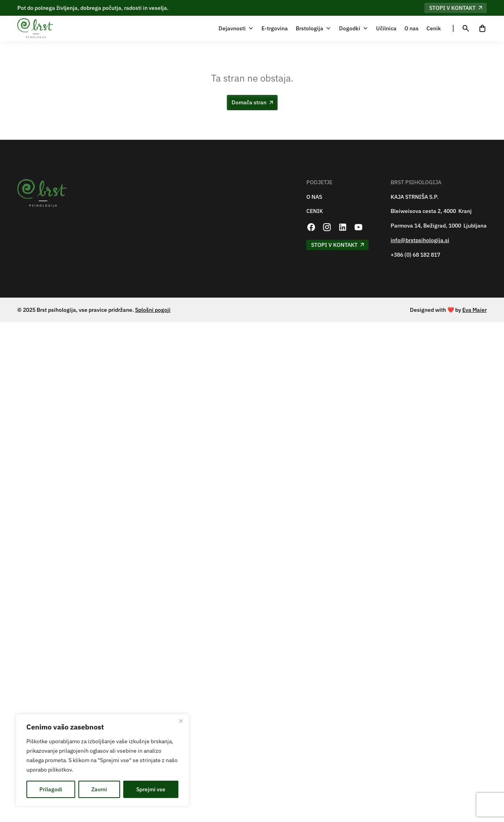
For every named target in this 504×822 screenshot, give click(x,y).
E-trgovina (275, 28)
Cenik (434, 28)
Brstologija (313, 28)
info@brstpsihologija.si (420, 240)
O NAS (314, 197)
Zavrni (99, 789)
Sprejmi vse (151, 789)
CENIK (315, 211)
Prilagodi (51, 789)
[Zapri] (181, 721)
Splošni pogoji (153, 310)
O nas (411, 28)
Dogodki (354, 28)
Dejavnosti (236, 28)
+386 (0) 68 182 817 (415, 255)
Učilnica (386, 28)
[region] (102, 760)
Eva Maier (474, 310)
